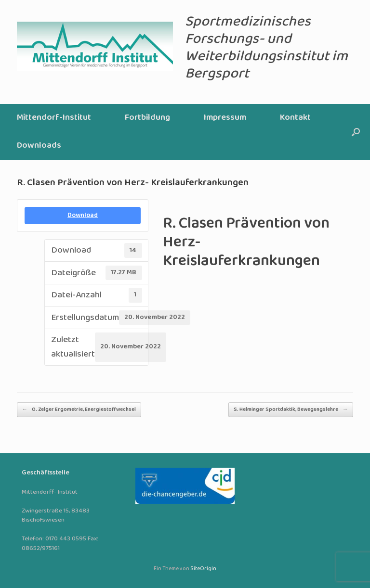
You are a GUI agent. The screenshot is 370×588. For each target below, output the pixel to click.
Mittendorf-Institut (54, 118)
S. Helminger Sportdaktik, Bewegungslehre (291, 409)
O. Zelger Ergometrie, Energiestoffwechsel (79, 409)
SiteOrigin (203, 569)
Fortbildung (147, 118)
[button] (356, 132)
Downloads (39, 146)
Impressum (225, 118)
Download (83, 215)
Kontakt (295, 118)
